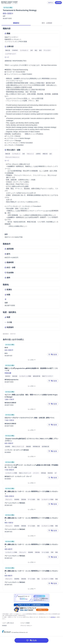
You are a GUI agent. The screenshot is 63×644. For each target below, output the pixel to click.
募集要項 (16, 23)
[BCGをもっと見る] (31, 360)
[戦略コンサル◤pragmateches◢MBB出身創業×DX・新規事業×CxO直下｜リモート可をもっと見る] (31, 386)
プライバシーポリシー (26, 626)
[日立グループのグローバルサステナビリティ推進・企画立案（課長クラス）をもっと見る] (31, 430)
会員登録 (58, 3)
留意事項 (53, 617)
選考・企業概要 (47, 23)
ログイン (51, 3)
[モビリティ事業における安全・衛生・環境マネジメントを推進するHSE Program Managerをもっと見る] (31, 409)
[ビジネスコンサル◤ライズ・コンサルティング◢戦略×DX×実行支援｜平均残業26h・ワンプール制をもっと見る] (31, 483)
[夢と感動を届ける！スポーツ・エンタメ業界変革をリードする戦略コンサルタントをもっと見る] (31, 509)
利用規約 (4, 626)
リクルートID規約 (25, 623)
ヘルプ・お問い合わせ (8, 623)
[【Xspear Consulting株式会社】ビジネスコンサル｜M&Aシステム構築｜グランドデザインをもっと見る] (31, 456)
